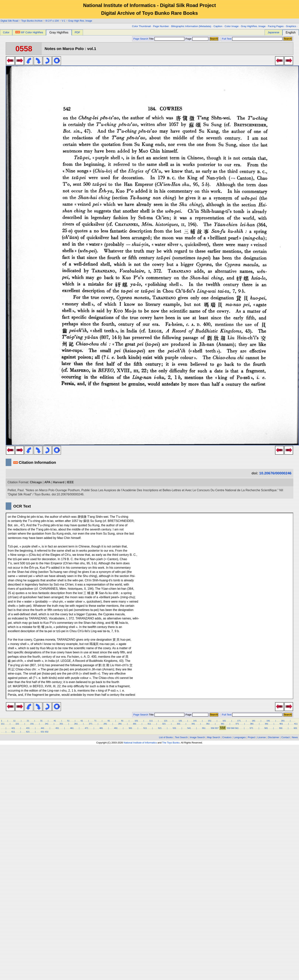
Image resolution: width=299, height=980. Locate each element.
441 (43, 728)
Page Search (141, 39)
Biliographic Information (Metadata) (191, 26)
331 (179, 724)
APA (47, 482)
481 (101, 728)
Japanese (273, 32)
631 (43, 732)
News (295, 737)
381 (252, 724)
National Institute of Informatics (140, 743)
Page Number (161, 26)
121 (166, 721)
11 (14, 721)
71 (95, 721)
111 (151, 721)
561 (237, 728)
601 (296, 728)
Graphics (291, 26)
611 (13, 732)
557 (217, 728)
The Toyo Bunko (171, 743)
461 (72, 728)
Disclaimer (274, 737)
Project (252, 737)
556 (213, 728)
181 (254, 721)
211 (3, 724)
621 (28, 732)
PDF (77, 32)
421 (13, 728)
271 (91, 724)
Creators (227, 737)
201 (283, 721)
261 (76, 724)
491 (116, 728)
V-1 (63, 21)
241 (47, 724)
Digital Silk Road (9, 21)
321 (164, 724)
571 (251, 728)
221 (17, 724)
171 (239, 721)
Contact (286, 737)
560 (233, 728)
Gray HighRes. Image (253, 26)
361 (223, 724)
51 (68, 721)
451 (57, 728)
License (262, 737)
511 (145, 728)
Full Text (227, 39)
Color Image (232, 26)
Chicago (36, 482)
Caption (218, 26)
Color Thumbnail (141, 26)
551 (204, 728)
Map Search (214, 737)
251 (61, 724)
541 (189, 728)
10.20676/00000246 (275, 473)
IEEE (70, 482)
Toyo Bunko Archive (32, 21)
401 (281, 724)
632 (47, 732)
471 (87, 728)
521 (160, 728)
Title (167, 39)
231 (32, 724)
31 (41, 721)
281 (105, 724)
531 (175, 728)
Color (6, 32)
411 (296, 724)
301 (135, 724)
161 (224, 721)
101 (136, 721)
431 (28, 728)
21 (28, 721)
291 (120, 724)
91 (122, 721)
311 (149, 724)
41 (55, 721)
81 (109, 721)
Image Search (198, 737)
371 (237, 724)
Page (197, 39)
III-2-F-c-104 (52, 21)
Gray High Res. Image (80, 21)
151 (210, 721)
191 (268, 721)
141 (195, 721)
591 (281, 728)
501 (131, 728)
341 (193, 724)
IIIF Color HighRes (29, 32)
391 (267, 724)
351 (208, 724)
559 (229, 728)
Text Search (181, 737)
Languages (240, 737)
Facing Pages (276, 26)
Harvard (59, 482)
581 (266, 728)
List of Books (166, 737)
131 (180, 721)
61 (82, 721)
